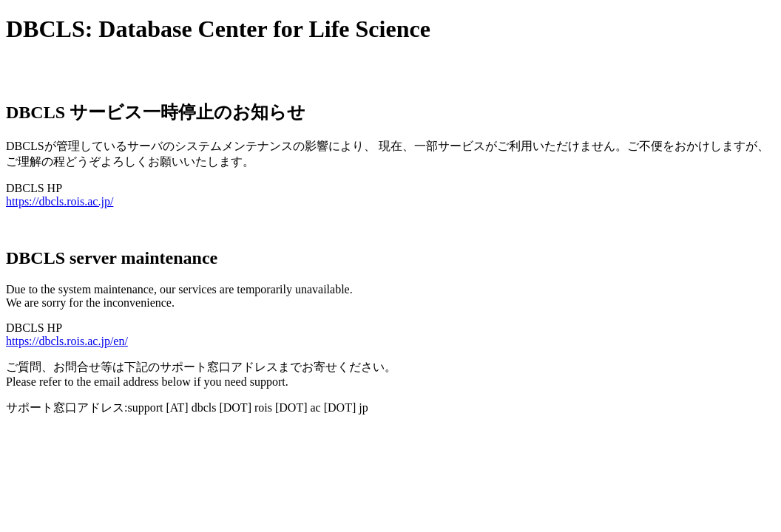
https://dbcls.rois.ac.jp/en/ (67, 341)
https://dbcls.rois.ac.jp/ (60, 201)
